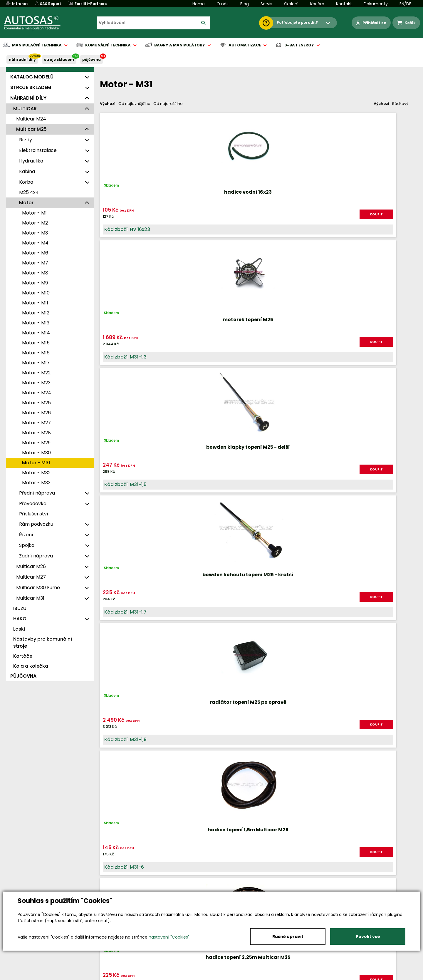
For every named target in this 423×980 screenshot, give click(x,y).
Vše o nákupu (56, 976)
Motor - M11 (35, 303)
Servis (266, 4)
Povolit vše (368, 937)
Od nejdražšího (168, 104)
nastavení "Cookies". (169, 937)
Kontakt (344, 4)
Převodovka (33, 504)
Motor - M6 (35, 253)
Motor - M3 (35, 233)
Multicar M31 (30, 598)
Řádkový (400, 104)
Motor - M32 (36, 473)
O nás (223, 4)
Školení (291, 4)
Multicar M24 (31, 119)
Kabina (27, 171)
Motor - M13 (36, 323)
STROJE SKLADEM (59, 60)
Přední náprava (37, 493)
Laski (19, 629)
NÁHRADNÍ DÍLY (22, 60)
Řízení (26, 535)
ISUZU (20, 608)
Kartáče (23, 656)
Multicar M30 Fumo (38, 588)
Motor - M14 (36, 333)
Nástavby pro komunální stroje (43, 643)
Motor (26, 203)
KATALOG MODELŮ (32, 77)
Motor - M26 (36, 413)
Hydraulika (31, 161)
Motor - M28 (36, 433)
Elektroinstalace (38, 150)
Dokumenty (376, 4)
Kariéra (317, 4)
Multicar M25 (31, 129)
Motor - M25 (36, 403)
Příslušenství (34, 514)
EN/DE (405, 4)
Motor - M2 (35, 223)
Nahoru (110, 509)
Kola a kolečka (31, 666)
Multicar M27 (31, 577)
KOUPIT (156, 214)
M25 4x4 (29, 192)
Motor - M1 (34, 213)
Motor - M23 (36, 383)
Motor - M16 (36, 353)
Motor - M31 (36, 463)
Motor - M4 (35, 243)
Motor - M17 (36, 363)
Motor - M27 (36, 423)
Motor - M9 (35, 283)
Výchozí (108, 104)
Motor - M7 (35, 263)
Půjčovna (222, 976)
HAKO (20, 619)
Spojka (27, 545)
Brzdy (26, 140)
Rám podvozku (36, 524)
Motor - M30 (36, 453)
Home (199, 4)
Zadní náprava (36, 556)
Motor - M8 (35, 273)
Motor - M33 (36, 483)
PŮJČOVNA (92, 60)
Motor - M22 (36, 373)
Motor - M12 (36, 313)
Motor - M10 (36, 293)
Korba (26, 182)
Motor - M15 (36, 343)
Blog (245, 4)
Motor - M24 (37, 393)
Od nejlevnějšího (134, 104)
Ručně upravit (288, 937)
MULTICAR (25, 109)
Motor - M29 (36, 443)
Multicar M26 (31, 566)
